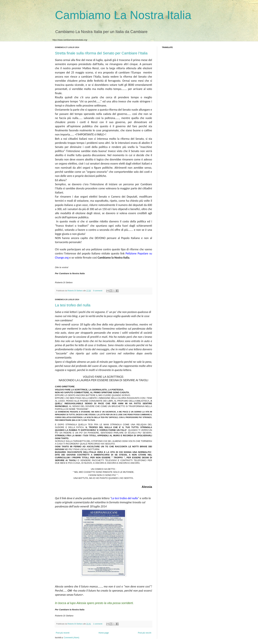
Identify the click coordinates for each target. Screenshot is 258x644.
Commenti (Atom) (71, 638)
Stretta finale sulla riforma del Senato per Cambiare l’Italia (101, 53)
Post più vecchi (145, 633)
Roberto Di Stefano (75, 291)
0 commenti (98, 291)
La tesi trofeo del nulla (73, 305)
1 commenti (98, 624)
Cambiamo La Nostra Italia (123, 15)
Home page (104, 633)
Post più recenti (63, 633)
